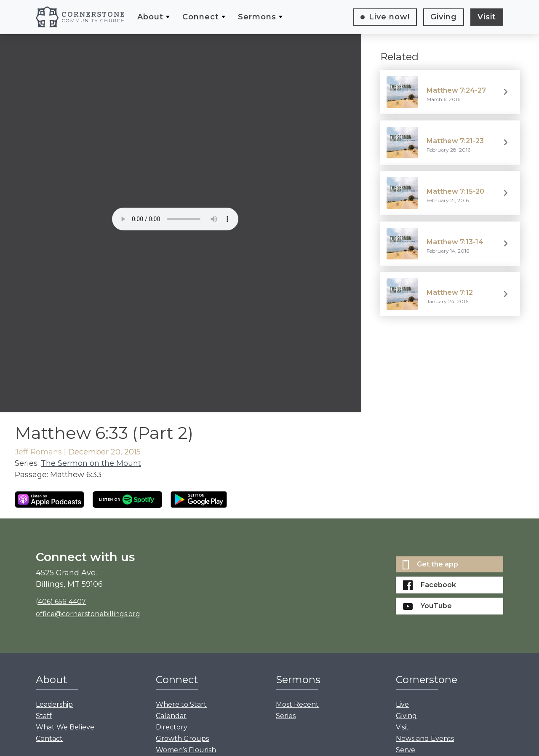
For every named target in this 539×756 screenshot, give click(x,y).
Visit (487, 17)
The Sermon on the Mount (91, 463)
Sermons (257, 17)
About (150, 17)
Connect (201, 17)
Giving (444, 17)
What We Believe (65, 727)
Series (286, 716)
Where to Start (181, 704)
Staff (44, 716)
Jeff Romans (38, 452)
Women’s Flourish (186, 750)
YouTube (427, 606)
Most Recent (297, 704)
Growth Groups (182, 739)
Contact (49, 739)
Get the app (430, 565)
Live (389, 17)
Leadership (54, 704)
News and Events (425, 739)
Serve (406, 750)
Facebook (430, 585)
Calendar (171, 716)
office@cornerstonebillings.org (88, 614)
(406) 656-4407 (61, 602)
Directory (172, 727)
